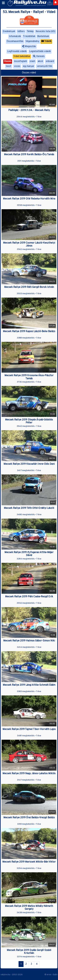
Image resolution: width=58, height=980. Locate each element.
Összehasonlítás (15, 41)
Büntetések (43, 36)
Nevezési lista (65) (45, 31)
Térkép (30, 31)
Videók (46, 41)
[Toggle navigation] (3, 3)
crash (32, 61)
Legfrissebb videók (17, 51)
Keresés (39, 56)
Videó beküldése (22, 56)
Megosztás (29, 47)
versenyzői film (44, 66)
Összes (8, 61)
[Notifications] (56, 3)
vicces (17, 66)
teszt (9, 66)
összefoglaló (20, 61)
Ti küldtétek (29, 36)
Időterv (21, 31)
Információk (15, 36)
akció (40, 61)
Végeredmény (32, 41)
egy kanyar (28, 66)
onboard (50, 61)
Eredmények (9, 31)
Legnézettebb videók (40, 51)
